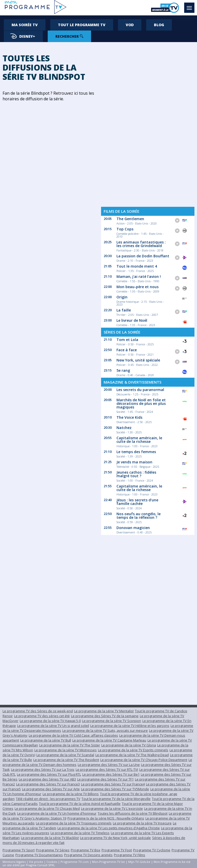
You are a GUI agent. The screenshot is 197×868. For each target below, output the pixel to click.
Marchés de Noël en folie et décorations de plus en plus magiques (141, 403)
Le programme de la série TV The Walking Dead (132, 755)
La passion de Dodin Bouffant (143, 256)
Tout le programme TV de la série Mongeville (116, 799)
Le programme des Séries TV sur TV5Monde (115, 789)
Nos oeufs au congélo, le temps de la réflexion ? (139, 516)
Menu (191, 5)
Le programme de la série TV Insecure (142, 823)
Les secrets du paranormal (140, 390)
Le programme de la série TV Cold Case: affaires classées (73, 735)
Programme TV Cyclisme (152, 850)
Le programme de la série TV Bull (46, 740)
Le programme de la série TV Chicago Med (47, 808)
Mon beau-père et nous (137, 287)
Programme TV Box (86, 850)
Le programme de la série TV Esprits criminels (133, 750)
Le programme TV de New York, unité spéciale (115, 838)
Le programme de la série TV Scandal (65, 755)
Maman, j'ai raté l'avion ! (139, 276)
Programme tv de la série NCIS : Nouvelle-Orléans (106, 818)
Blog (159, 25)
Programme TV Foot (117, 850)
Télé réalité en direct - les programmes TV (48, 799)
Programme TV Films (130, 855)
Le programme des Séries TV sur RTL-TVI (107, 769)
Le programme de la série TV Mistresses (66, 750)
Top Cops (125, 229)
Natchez (124, 428)
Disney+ (23, 36)
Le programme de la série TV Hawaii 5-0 (50, 721)
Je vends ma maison (134, 462)
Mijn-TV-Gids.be (139, 862)
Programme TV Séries (53, 850)
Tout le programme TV (82, 25)
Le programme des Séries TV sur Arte (51, 789)
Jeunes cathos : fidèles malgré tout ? (136, 474)
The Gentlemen (130, 219)
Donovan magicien (133, 528)
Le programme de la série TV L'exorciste (112, 808)
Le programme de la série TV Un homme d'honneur (57, 813)
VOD (130, 25)
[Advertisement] (148, 123)
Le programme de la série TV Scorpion (112, 721)
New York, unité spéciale (138, 360)
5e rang (123, 370)
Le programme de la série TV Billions (71, 794)
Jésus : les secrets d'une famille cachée (137, 502)
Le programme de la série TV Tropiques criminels (74, 823)
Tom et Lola (127, 340)
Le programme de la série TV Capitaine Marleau (109, 740)
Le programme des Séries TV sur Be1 (111, 774)
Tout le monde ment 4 (137, 266)
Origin (122, 297)
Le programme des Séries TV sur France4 (113, 784)
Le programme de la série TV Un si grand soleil (53, 726)
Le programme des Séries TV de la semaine (105, 716)
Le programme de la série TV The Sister (70, 745)
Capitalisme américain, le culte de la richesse (139, 440)
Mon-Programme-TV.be (109, 862)
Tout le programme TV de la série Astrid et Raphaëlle (80, 804)
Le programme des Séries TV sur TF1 (105, 779)
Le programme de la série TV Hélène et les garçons (130, 726)
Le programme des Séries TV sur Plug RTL (49, 774)
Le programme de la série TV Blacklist (50, 838)
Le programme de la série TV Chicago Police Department (144, 760)
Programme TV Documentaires (39, 855)
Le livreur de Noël (132, 320)
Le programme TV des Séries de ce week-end (38, 711)
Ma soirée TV (25, 25)
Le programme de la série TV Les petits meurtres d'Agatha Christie (109, 828)
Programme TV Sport (19, 850)
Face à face (127, 350)
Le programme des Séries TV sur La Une (109, 765)
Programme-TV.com (75, 862)
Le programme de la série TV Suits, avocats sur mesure (105, 730)
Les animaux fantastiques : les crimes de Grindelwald (141, 244)
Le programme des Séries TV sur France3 (48, 784)
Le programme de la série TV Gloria (129, 745)
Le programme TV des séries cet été (42, 716)
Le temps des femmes (136, 452)
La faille (124, 310)
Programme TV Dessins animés (88, 855)
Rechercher (69, 36)
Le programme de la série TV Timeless (80, 833)
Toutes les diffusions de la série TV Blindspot (133, 813)
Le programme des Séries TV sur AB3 (47, 779)
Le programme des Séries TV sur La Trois (43, 769)
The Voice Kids (129, 417)
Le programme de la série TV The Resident (66, 760)
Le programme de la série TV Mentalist (104, 711)
